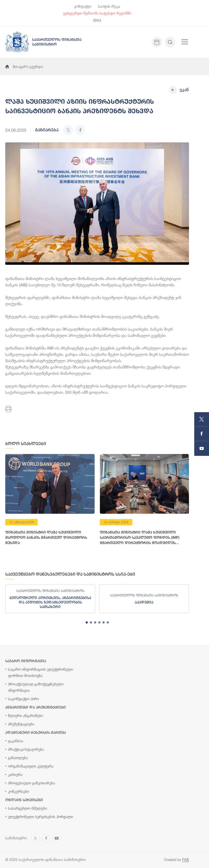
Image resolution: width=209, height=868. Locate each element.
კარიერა (15, 774)
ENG (97, 20)
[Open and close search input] (170, 42)
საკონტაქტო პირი (23, 699)
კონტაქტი (83, 6)
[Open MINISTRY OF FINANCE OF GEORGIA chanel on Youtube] (202, 448)
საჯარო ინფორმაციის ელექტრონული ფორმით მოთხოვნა (40, 672)
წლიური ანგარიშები (25, 715)
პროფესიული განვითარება (31, 783)
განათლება (18, 758)
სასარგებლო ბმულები (27, 808)
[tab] (87, 622)
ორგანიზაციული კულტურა (31, 766)
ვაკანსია (16, 741)
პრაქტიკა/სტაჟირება (26, 749)
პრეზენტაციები (21, 724)
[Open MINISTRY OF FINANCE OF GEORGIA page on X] (202, 419)
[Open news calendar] (157, 42)
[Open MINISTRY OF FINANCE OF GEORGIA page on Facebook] (202, 434)
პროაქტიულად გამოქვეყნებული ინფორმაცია (36, 687)
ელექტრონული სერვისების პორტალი (40, 817)
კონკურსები (18, 791)
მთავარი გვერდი (24, 66)
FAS (186, 859)
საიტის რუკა (109, 6)
